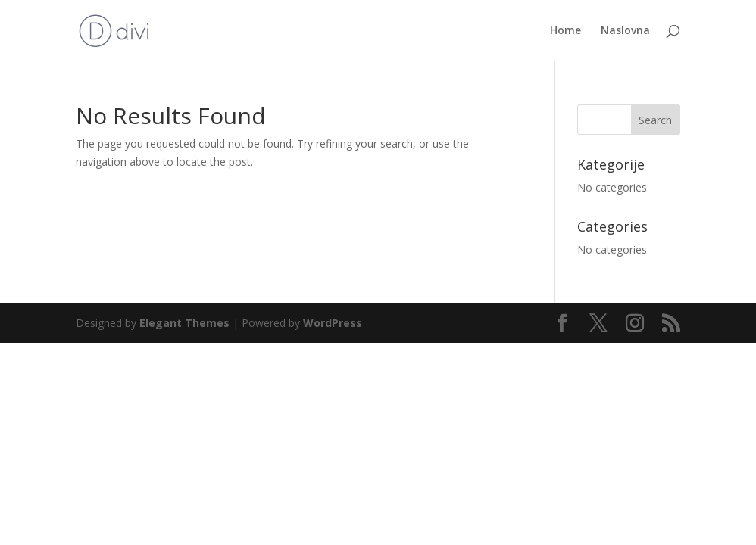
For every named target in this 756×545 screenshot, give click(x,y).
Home (565, 31)
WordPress (333, 323)
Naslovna (625, 31)
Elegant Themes (184, 323)
